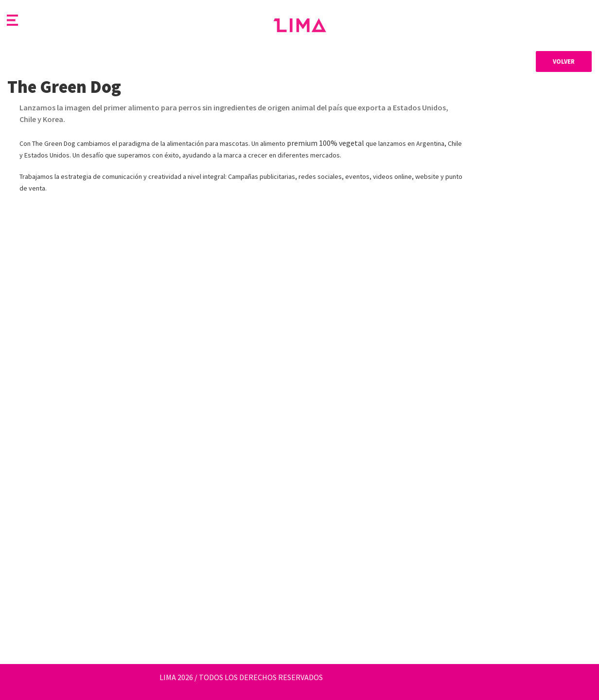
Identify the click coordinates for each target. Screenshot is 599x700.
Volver (564, 61)
